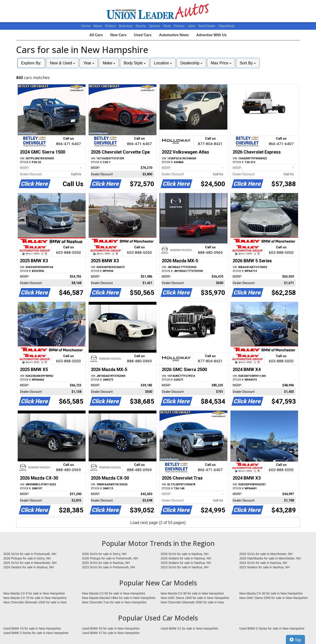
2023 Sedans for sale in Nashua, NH (264, 567)
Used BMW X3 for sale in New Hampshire (32, 628)
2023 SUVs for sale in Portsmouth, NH (108, 567)
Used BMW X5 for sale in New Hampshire (111, 628)
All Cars (96, 35)
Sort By (248, 63)
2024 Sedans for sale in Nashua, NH (28, 567)
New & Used (62, 63)
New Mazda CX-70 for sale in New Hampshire (35, 598)
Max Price (221, 63)
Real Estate (207, 26)
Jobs (192, 26)
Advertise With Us (212, 35)
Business (126, 26)
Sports (141, 26)
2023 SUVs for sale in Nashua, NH (185, 567)
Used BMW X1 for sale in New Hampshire (189, 628)
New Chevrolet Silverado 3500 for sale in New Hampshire (192, 603)
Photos (180, 26)
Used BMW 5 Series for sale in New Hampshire (272, 628)
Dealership (191, 63)
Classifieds (226, 26)
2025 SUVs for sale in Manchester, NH (30, 563)
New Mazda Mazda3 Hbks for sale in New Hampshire (119, 598)
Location (163, 63)
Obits (167, 26)
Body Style (135, 63)
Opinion (155, 26)
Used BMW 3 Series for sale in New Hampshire (36, 633)
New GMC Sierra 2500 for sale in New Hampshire (274, 598)
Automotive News (174, 35)
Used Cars (143, 35)
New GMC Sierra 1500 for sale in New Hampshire (195, 598)
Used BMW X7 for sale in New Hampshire (111, 633)
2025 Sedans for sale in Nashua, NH (186, 563)
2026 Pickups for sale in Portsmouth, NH (110, 558)
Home (86, 26)
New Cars (118, 35)
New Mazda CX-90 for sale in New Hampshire (192, 593)
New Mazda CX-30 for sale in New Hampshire (271, 593)
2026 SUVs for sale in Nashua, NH (185, 554)
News (98, 26)
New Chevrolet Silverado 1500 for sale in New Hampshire (35, 603)
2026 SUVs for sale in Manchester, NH (266, 554)
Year (89, 63)
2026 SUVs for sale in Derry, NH (104, 554)
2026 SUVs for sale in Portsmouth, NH (30, 554)
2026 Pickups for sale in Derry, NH (27, 558)
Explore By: (31, 63)
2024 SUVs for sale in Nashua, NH (263, 563)
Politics (110, 26)
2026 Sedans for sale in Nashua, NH (186, 558)
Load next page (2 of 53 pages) (158, 523)
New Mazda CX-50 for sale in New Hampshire (114, 593)
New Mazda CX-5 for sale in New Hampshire (34, 593)
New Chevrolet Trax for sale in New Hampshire (114, 602)
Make (109, 63)
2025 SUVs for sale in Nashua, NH (106, 563)
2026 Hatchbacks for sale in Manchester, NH (270, 558)
